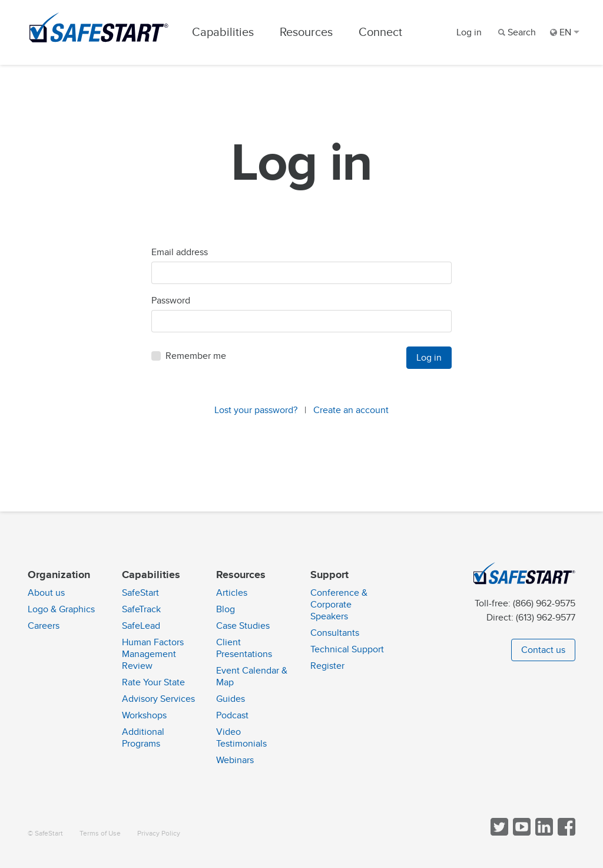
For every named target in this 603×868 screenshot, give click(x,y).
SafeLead (141, 626)
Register (327, 666)
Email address (180, 252)
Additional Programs (143, 738)
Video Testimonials (241, 738)
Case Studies (243, 626)
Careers (44, 626)
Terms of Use (100, 834)
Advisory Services (158, 699)
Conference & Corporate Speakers (339, 605)
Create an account (351, 410)
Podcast (232, 715)
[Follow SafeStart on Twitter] (498, 833)
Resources (306, 32)
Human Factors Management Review (153, 654)
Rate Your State (153, 682)
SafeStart (140, 593)
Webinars (235, 760)
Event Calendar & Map (252, 676)
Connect (380, 32)
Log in (469, 32)
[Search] (516, 32)
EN (565, 32)
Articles (232, 593)
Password (171, 301)
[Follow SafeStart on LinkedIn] (543, 833)
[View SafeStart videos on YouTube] (521, 833)
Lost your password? (256, 410)
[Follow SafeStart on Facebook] (565, 833)
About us (46, 593)
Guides (231, 699)
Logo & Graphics (61, 609)
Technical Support (347, 649)
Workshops (144, 715)
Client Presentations (244, 648)
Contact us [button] (543, 650)
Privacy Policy (159, 834)
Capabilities (223, 32)
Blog (226, 609)
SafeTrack (141, 609)
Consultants (335, 633)
